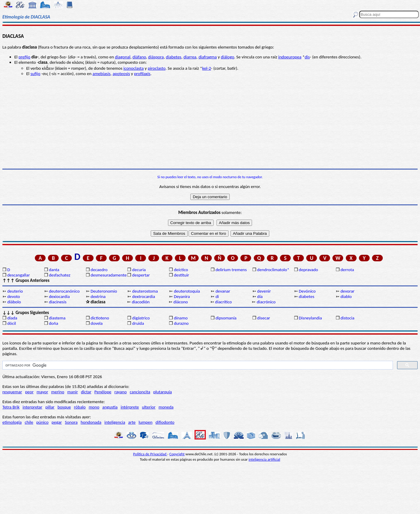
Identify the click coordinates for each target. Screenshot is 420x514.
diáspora (156, 57)
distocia (347, 318)
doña (53, 323)
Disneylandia (310, 318)
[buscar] (197, 365)
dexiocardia (59, 296)
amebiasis (101, 74)
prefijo (24, 57)
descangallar (18, 275)
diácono (181, 302)
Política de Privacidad (150, 454)
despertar (141, 275)
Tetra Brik (11, 407)
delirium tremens (231, 270)
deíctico (181, 270)
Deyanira (182, 296)
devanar (223, 291)
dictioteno (100, 318)
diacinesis (58, 302)
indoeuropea (290, 57)
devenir (264, 291)
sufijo (35, 74)
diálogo (227, 57)
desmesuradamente (108, 275)
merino (58, 392)
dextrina (98, 296)
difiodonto (165, 422)
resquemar (12, 392)
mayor (42, 392)
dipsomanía (226, 318)
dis (307, 57)
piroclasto (157, 68)
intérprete (130, 407)
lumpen (146, 422)
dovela (97, 323)
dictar (86, 392)
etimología (12, 422)
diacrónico (266, 302)
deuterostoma (145, 291)
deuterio (15, 291)
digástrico (141, 318)
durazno (181, 323)
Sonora (71, 422)
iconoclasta (133, 68)
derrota (347, 270)
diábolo (14, 302)
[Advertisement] (210, 122)
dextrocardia (144, 296)
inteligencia (115, 422)
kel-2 (207, 68)
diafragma (207, 57)
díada (12, 318)
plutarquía (162, 392)
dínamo (181, 318)
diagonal (123, 57)
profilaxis (142, 74)
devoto (14, 296)
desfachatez (60, 275)
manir (73, 392)
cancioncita (140, 392)
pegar (57, 422)
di (217, 296)
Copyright (177, 454)
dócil (11, 323)
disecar (263, 318)
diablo (346, 296)
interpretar (32, 407)
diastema (57, 318)
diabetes (174, 57)
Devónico (307, 291)
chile (29, 422)
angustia (110, 407)
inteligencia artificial (265, 459)
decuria (139, 270)
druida (138, 323)
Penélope (103, 392)
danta (54, 270)
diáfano (139, 57)
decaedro (99, 270)
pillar (50, 407)
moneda (166, 407)
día (260, 296)
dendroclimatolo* (273, 270)
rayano (120, 392)
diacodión (141, 302)
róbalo (80, 407)
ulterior (149, 407)
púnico (42, 422)
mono (94, 407)
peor (29, 392)
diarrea (190, 57)
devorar (347, 291)
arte (132, 422)
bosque (64, 407)
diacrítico (223, 302)
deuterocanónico (64, 291)
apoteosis (121, 74)
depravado (308, 270)
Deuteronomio (104, 291)
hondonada (91, 422)
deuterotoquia (187, 291)
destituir (182, 275)
